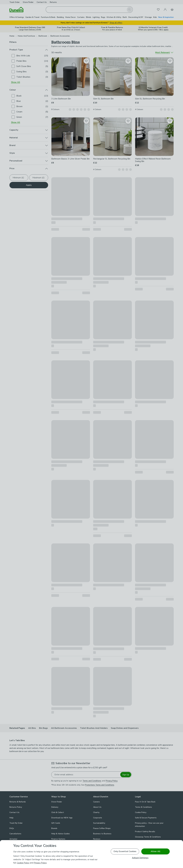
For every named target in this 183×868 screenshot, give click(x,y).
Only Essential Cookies (125, 851)
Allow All (155, 851)
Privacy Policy (40, 863)
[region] (91, 854)
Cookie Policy (23, 863)
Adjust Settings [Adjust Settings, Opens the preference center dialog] (140, 858)
